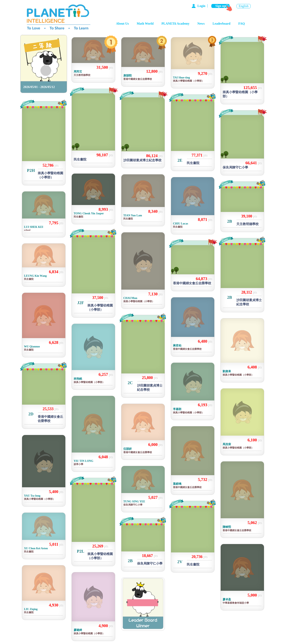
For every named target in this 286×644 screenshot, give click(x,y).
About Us (122, 24)
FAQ (242, 24)
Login (201, 6)
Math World (145, 24)
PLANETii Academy (175, 24)
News (201, 24)
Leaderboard (221, 24)
